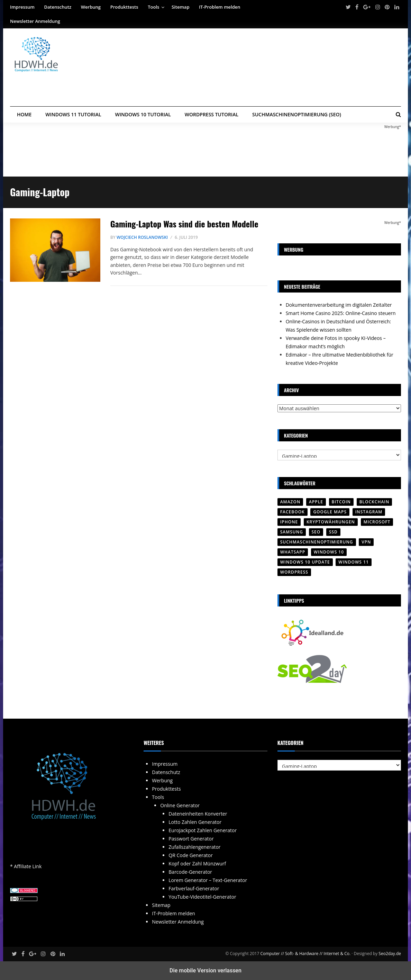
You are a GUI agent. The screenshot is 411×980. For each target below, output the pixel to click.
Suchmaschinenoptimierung (317, 542)
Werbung (91, 7)
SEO (316, 532)
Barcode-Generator (190, 872)
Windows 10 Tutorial (143, 114)
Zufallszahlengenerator (194, 847)
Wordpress (294, 572)
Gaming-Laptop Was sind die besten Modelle (184, 224)
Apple (316, 502)
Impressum (22, 7)
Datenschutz (58, 7)
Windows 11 (353, 562)
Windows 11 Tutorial (73, 114)
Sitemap (180, 7)
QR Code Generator (191, 855)
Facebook (293, 512)
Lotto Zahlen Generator (195, 822)
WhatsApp (293, 552)
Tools (153, 7)
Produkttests (124, 7)
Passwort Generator (191, 839)
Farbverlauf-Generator (194, 888)
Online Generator (180, 805)
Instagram (369, 512)
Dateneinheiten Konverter (198, 814)
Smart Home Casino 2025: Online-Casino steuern (341, 313)
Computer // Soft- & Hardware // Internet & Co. (305, 954)
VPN (366, 542)
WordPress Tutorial (212, 114)
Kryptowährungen (331, 522)
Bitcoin (341, 502)
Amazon (290, 502)
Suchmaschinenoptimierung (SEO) (297, 114)
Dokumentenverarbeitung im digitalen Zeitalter (339, 305)
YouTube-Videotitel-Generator (202, 897)
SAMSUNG (292, 532)
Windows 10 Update (305, 562)
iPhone (289, 522)
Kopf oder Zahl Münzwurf (197, 864)
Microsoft (377, 522)
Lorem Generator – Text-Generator (208, 880)
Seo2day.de (390, 954)
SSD (333, 532)
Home (24, 114)
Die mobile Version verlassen (205, 970)
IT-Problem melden (220, 7)
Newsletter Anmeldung (35, 21)
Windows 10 (329, 552)
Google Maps (330, 512)
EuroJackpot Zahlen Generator (203, 830)
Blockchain (375, 502)
